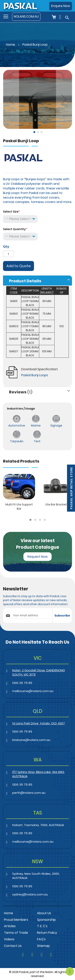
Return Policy (47, 933)
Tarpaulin (17, 441)
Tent (37, 441)
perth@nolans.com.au (29, 793)
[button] (11, 99)
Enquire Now (61, 6)
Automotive (17, 425)
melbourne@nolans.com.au (33, 691)
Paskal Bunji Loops (35, 375)
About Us (44, 913)
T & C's (42, 926)
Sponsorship (46, 920)
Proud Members (16, 920)
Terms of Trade (16, 933)
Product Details (25, 281)
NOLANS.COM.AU (26, 16)
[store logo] (20, 6)
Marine (36, 425)
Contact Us (13, 946)
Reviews (21, 392)
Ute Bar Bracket (56, 504)
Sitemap (43, 946)
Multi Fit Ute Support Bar (19, 507)
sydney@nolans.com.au (30, 894)
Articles (10, 926)
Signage (56, 425)
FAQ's (41, 939)
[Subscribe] (62, 616)
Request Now (37, 557)
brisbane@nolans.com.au (31, 740)
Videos (9, 939)
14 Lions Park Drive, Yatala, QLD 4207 (38, 723)
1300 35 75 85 (22, 683)
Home (10, 45)
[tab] (37, 280)
